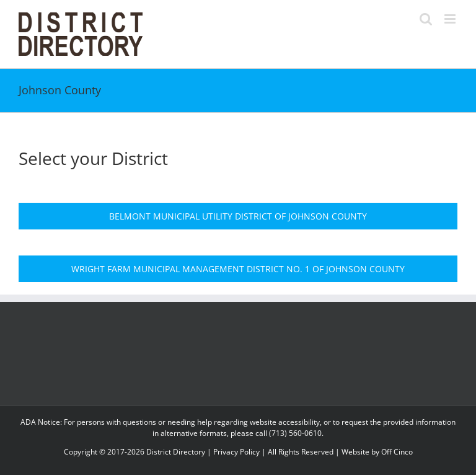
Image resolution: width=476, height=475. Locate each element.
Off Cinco (397, 452)
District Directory (176, 452)
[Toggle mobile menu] (451, 19)
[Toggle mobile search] (426, 19)
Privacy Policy (236, 452)
